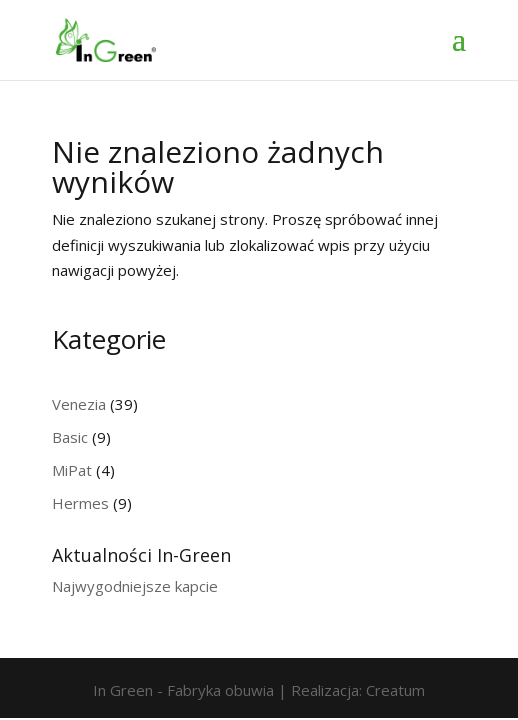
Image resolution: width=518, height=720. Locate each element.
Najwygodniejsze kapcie (135, 586)
